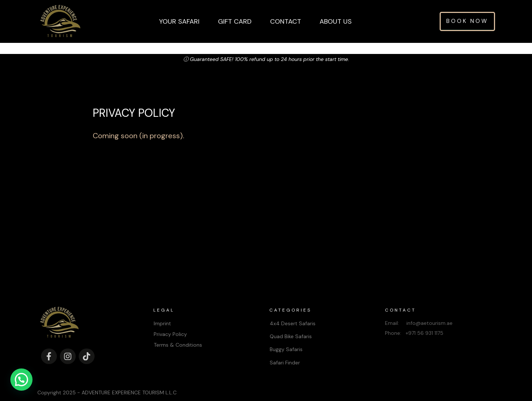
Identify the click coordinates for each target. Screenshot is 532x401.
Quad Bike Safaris (291, 325)
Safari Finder (285, 351)
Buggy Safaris (286, 338)
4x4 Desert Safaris (293, 312)
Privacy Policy (170, 323)
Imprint (162, 312)
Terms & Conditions (178, 334)
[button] (21, 380)
